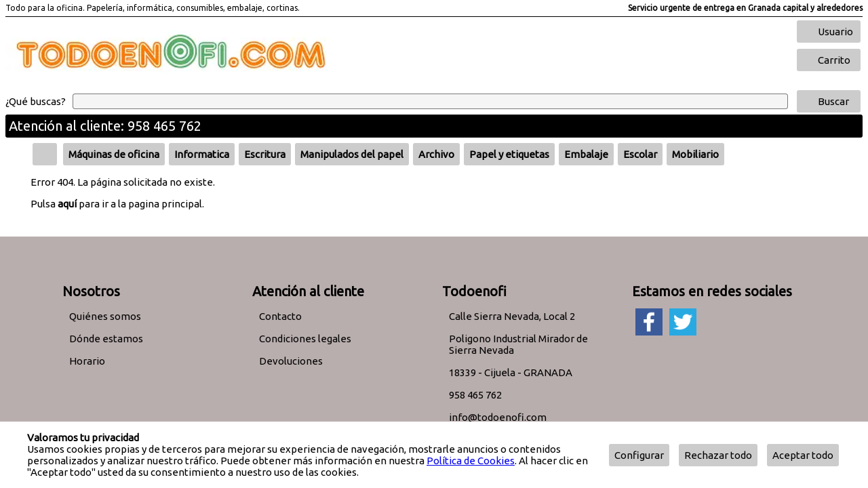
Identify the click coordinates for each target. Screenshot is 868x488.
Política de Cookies (471, 461)
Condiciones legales (305, 339)
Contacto (280, 316)
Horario (87, 361)
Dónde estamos (106, 339)
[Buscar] (430, 101)
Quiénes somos (105, 316)
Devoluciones (291, 361)
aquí (67, 204)
